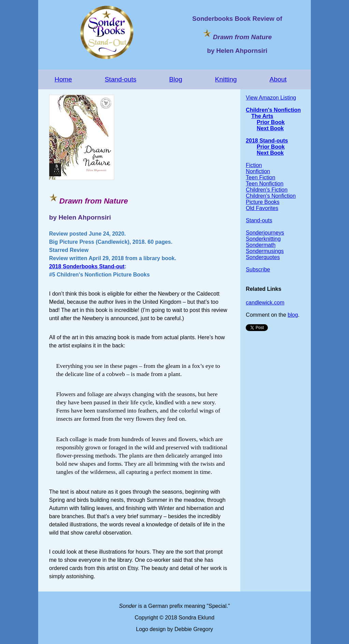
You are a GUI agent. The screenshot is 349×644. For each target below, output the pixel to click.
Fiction (254, 165)
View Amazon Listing (271, 98)
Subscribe (258, 269)
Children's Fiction (267, 190)
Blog (176, 79)
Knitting (226, 79)
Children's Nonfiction (273, 110)
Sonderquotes (263, 257)
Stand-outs (120, 79)
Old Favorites (262, 208)
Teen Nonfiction (264, 184)
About (278, 79)
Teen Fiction (260, 177)
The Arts (262, 116)
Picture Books (263, 202)
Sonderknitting (263, 239)
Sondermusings (265, 251)
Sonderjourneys (265, 233)
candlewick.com (265, 303)
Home (63, 79)
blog (293, 315)
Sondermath (261, 245)
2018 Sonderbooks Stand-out (87, 266)
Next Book (270, 128)
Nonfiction (258, 171)
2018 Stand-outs (267, 141)
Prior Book (271, 122)
